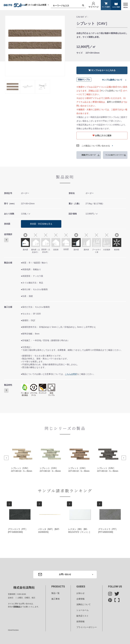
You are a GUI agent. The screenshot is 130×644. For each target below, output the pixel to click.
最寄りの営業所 (114, 102)
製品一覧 (55, 593)
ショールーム (83, 610)
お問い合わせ (65, 574)
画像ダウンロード (89, 155)
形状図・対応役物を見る (41, 224)
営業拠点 (17, 607)
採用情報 (80, 622)
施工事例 (55, 599)
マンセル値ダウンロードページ (115, 155)
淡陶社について (84, 604)
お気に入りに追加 (102, 135)
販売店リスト (83, 616)
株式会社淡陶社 (24, 587)
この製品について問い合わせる (96, 146)
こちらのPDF (71, 374)
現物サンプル (84, 80)
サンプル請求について (112, 80)
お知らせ (80, 593)
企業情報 (80, 599)
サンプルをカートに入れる (102, 70)
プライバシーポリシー (87, 627)
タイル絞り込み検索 (37, 5)
